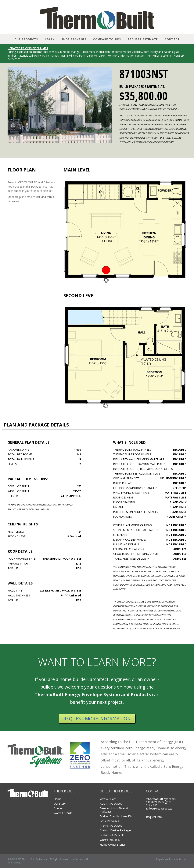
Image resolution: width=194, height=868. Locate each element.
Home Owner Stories (113, 845)
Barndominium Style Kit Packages (114, 810)
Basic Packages (109, 821)
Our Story (60, 804)
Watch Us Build (63, 813)
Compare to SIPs (107, 39)
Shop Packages (74, 39)
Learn (50, 39)
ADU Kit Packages (111, 804)
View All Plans (108, 799)
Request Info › (155, 817)
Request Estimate (143, 39)
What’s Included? (110, 840)
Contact (172, 39)
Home (58, 799)
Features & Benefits (112, 835)
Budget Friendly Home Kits (116, 816)
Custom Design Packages (116, 830)
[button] (12, 105)
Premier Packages (111, 826)
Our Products (26, 39)
